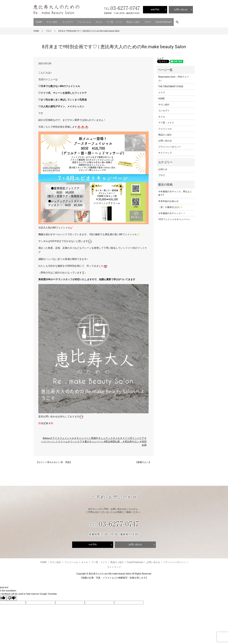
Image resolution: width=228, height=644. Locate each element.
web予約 (93, 543)
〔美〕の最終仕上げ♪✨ (170, 205)
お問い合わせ (165, 139)
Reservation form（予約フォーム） (174, 77)
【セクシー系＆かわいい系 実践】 (54, 460)
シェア (160, 56)
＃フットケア (75, 440)
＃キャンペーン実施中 (86, 436)
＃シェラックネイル (109, 436)
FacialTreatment (150, 21)
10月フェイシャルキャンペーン (174, 217)
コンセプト (64, 21)
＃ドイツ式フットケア (132, 436)
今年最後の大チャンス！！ (172, 211)
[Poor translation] (12, 596)
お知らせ (163, 167)
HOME (38, 21)
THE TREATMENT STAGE (171, 85)
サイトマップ (165, 151)
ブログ (136, 21)
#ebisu (46, 436)
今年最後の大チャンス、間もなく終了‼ (175, 191)
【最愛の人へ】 (143, 460)
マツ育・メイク (105, 21)
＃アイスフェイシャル (62, 436)
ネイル (91, 21)
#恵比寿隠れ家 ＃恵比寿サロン (121, 440)
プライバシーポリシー (170, 145)
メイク (162, 91)
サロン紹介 (50, 21)
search (164, 21)
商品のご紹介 (123, 21)
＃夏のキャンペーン (93, 440)
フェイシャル (79, 21)
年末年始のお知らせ (168, 199)
